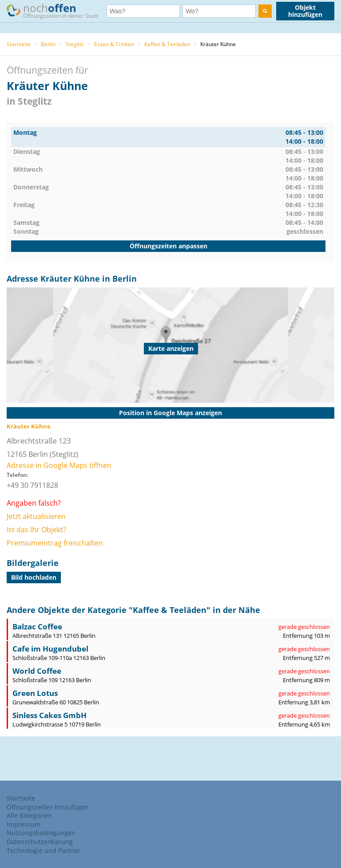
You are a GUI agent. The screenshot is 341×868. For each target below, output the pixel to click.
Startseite (19, 44)
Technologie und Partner (44, 850)
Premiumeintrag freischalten (55, 543)
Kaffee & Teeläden (167, 44)
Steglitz (75, 44)
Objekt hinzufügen (305, 11)
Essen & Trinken (114, 44)
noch (57, 10)
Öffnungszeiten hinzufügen (48, 807)
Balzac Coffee (37, 626)
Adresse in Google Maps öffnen (59, 465)
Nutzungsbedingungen (41, 833)
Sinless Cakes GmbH (50, 715)
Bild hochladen (34, 577)
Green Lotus (35, 693)
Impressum (24, 824)
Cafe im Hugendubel (50, 649)
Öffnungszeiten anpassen (169, 246)
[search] (265, 11)
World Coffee (37, 671)
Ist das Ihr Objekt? (36, 530)
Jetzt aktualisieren (36, 516)
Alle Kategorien (29, 815)
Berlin (48, 44)
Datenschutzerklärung (40, 842)
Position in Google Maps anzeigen (170, 413)
